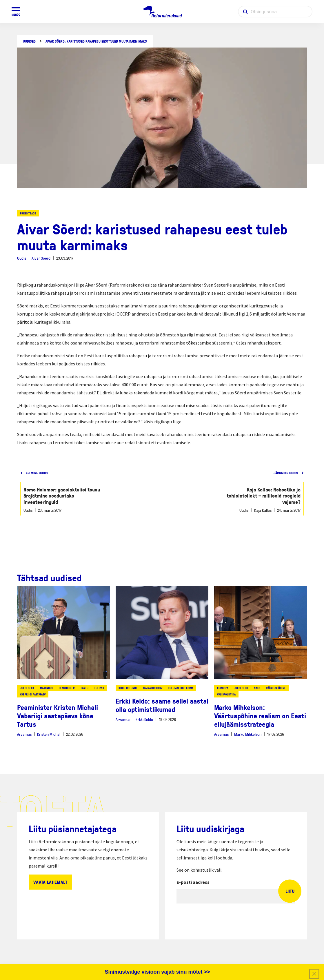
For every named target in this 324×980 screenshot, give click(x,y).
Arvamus (24, 734)
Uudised (29, 41)
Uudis (22, 258)
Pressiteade (28, 213)
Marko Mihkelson (248, 734)
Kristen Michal (49, 734)
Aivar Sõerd (41, 258)
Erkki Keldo (144, 719)
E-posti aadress (193, 882)
